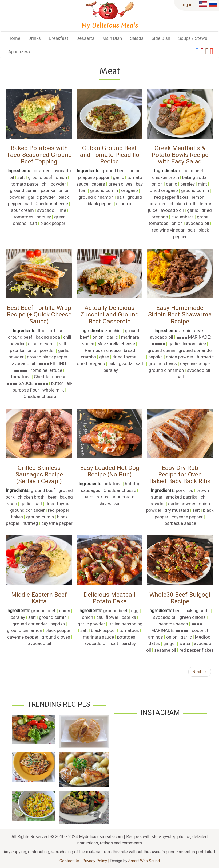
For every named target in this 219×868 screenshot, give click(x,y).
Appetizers (19, 52)
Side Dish (161, 38)
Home (14, 38)
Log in (186, 5)
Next (200, 672)
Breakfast (59, 38)
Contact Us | (71, 861)
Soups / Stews (193, 38)
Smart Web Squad (144, 861)
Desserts (85, 38)
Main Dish (112, 38)
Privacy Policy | (96, 861)
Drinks (35, 38)
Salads (137, 38)
